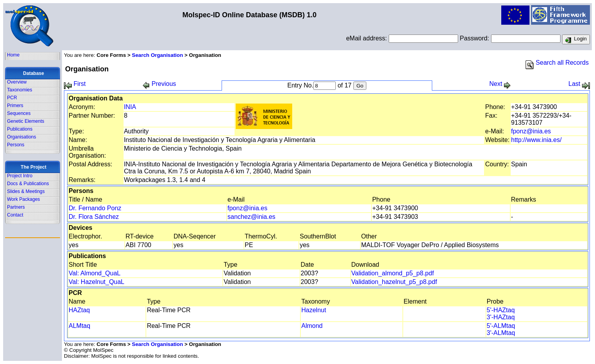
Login (576, 40)
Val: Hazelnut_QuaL (96, 282)
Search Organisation (157, 55)
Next (500, 84)
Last (579, 84)
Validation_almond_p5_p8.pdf (393, 273)
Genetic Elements (26, 121)
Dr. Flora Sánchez (94, 217)
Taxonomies (20, 90)
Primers (15, 106)
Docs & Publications (28, 184)
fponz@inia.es (531, 131)
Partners (16, 207)
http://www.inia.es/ (536, 140)
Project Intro (20, 176)
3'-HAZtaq (501, 317)
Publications (20, 129)
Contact (15, 215)
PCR (12, 98)
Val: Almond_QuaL (95, 273)
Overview (17, 82)
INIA (130, 107)
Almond (312, 326)
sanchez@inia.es (251, 217)
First (75, 84)
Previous (159, 84)
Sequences (19, 113)
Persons (16, 145)
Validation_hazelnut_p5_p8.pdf (394, 282)
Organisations (22, 137)
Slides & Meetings (26, 191)
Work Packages (24, 199)
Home (13, 55)
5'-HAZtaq (501, 310)
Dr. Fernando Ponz (95, 208)
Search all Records (557, 63)
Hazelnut (314, 310)
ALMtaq (79, 326)
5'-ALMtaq (501, 326)
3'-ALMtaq (501, 333)
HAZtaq (79, 310)
